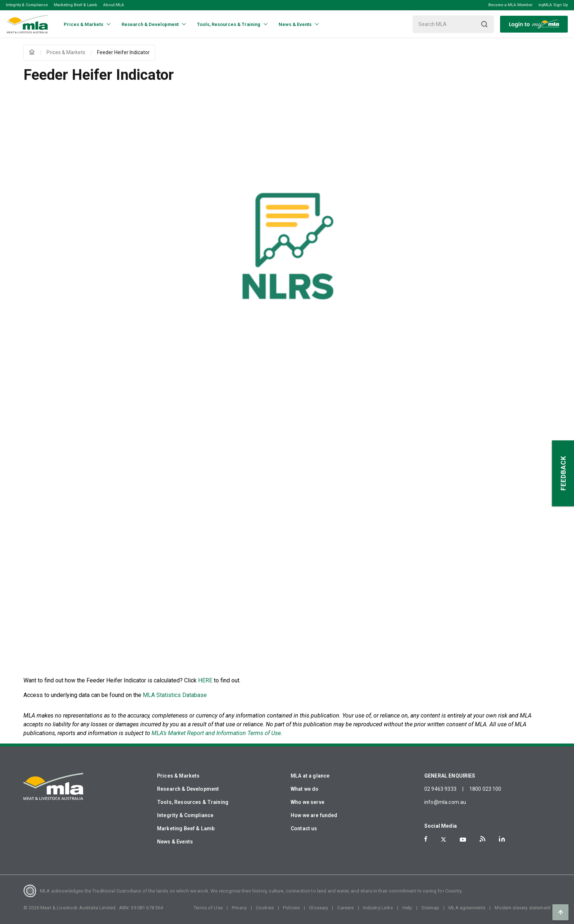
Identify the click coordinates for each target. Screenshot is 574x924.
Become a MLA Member (510, 5)
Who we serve (307, 802)
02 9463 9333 (440, 789)
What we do (305, 789)
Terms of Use (208, 908)
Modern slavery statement (523, 908)
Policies (291, 908)
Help (407, 908)
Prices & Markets (178, 776)
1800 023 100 (485, 789)
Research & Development (188, 789)
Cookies (265, 908)
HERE (205, 680)
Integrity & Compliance (27, 5)
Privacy (239, 908)
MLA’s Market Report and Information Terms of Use (216, 733)
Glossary (318, 908)
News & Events (175, 842)
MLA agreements (467, 908)
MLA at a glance (310, 776)
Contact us (304, 828)
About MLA (114, 5)
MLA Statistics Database (175, 695)
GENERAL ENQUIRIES (450, 776)
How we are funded (314, 815)
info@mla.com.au (445, 802)
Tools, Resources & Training (193, 802)
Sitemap (430, 908)
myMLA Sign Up (553, 5)
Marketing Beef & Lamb (76, 5)
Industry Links (378, 908)
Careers (345, 908)
